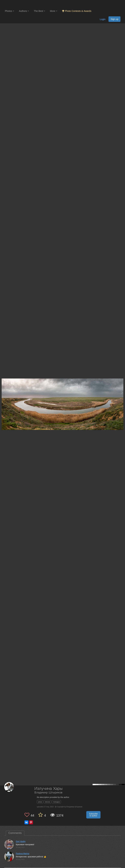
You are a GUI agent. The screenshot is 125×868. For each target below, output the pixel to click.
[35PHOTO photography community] (18, 4)
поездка (56, 802)
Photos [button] (9, 11)
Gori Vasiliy (21, 841)
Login (103, 19)
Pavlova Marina (23, 854)
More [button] (54, 11)
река (40, 802)
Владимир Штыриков (48, 793)
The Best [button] (39, 11)
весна (48, 802)
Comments (15, 833)
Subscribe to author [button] (93, 815)
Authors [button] (24, 11)
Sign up (114, 19)
